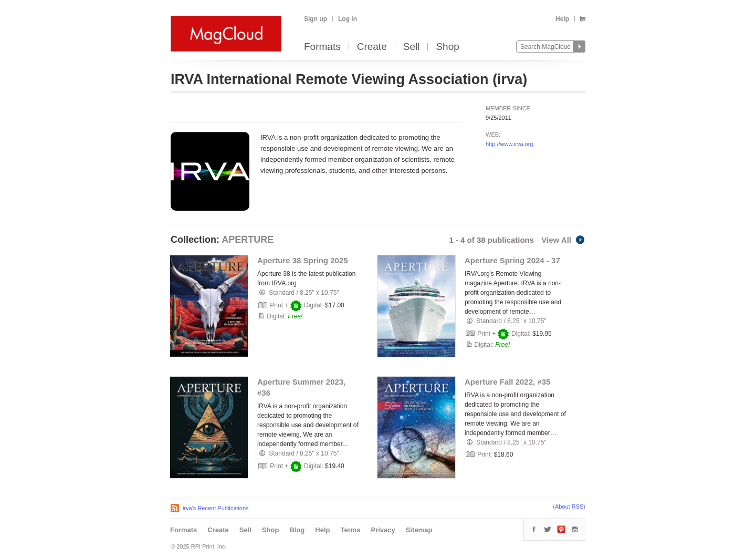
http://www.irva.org (509, 144)
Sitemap (419, 530)
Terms (350, 530)
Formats (322, 47)
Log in (348, 19)
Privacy (383, 530)
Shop (447, 47)
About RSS (569, 507)
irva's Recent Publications (216, 508)
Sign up (316, 19)
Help (562, 19)
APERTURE (248, 240)
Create (372, 47)
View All (563, 240)
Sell (412, 47)
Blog (297, 530)
